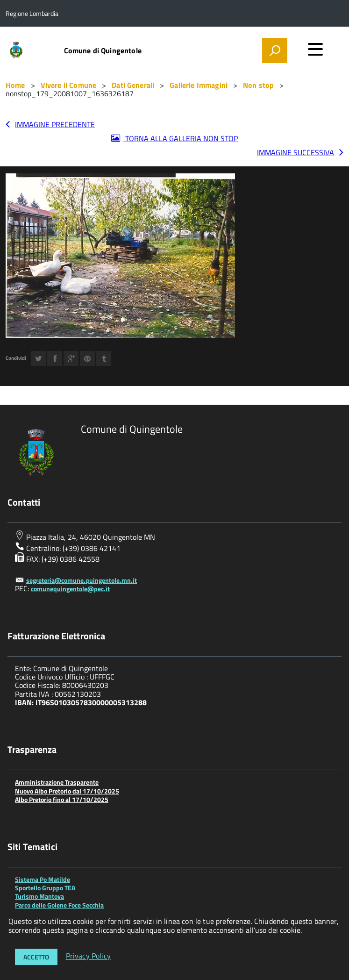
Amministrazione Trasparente (57, 782)
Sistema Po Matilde (43, 879)
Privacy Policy (88, 956)
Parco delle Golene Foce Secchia (59, 905)
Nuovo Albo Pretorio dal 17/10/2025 (67, 791)
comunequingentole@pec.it (70, 589)
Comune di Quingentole (103, 50)
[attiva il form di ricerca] (275, 50)
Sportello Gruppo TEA (45, 888)
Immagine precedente (55, 124)
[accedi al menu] (315, 49)
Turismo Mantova (39, 896)
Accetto (36, 957)
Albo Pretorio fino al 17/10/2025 (62, 799)
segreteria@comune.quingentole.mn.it (82, 580)
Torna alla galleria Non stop (181, 138)
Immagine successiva (296, 152)
